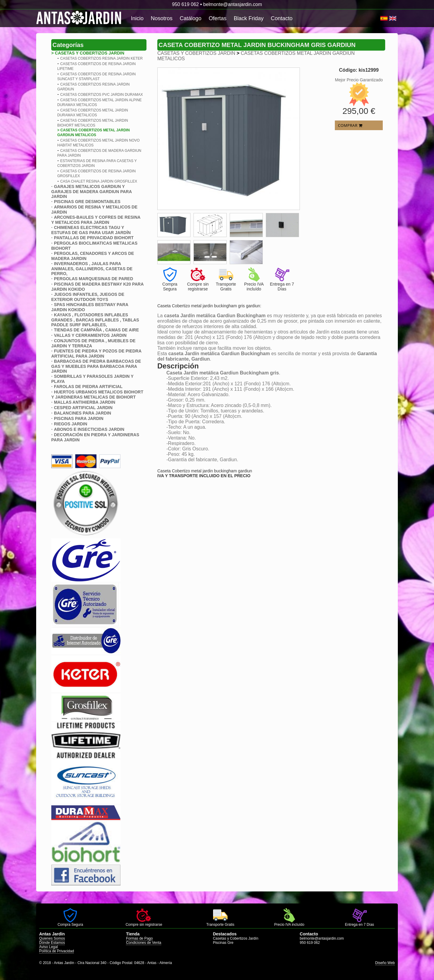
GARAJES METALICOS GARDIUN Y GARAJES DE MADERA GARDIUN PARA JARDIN (91, 191)
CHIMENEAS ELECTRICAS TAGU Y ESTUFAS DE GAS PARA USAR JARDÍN (91, 230)
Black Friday (248, 18)
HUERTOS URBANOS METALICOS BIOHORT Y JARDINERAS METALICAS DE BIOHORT (97, 395)
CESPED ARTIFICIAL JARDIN (83, 408)
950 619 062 (186, 4)
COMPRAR (350, 125)
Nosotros (162, 18)
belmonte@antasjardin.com (233, 4)
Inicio (137, 18)
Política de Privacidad (57, 951)
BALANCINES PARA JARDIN (83, 413)
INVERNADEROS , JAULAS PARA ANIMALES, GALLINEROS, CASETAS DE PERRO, (92, 269)
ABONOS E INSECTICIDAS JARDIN (89, 429)
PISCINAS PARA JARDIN (79, 418)
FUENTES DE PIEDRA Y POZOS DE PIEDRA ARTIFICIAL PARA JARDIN (96, 354)
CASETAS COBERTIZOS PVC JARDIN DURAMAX (102, 95)
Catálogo (190, 18)
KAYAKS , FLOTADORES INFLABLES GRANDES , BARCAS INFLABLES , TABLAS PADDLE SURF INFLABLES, (95, 320)
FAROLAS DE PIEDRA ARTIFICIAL (88, 387)
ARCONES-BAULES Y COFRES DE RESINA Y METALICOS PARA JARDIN (96, 220)
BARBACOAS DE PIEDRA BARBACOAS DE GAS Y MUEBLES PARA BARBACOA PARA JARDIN (96, 366)
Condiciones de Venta (144, 943)
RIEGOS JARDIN (71, 424)
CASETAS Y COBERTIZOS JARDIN (196, 53)
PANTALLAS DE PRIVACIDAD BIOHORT (94, 238)
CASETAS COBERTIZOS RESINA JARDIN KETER (102, 58)
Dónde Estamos (52, 943)
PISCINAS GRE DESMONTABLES (87, 202)
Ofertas (217, 18)
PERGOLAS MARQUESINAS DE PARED (94, 279)
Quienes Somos (52, 938)
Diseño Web (385, 963)
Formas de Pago (139, 938)
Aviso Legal (49, 947)
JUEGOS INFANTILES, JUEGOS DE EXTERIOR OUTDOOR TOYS (88, 297)
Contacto (281, 18)
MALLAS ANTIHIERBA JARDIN (85, 402)
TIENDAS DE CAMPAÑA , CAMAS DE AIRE (96, 330)
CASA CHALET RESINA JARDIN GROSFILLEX (99, 181)
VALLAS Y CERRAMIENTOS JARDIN (90, 335)
